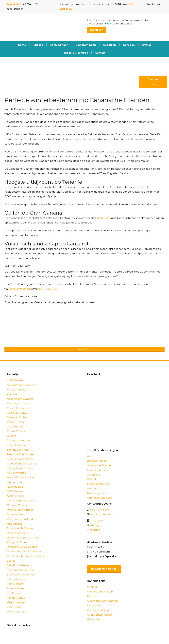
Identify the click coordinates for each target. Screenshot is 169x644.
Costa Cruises (15, 422)
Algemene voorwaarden (102, 601)
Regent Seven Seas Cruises (24, 538)
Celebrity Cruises (17, 413)
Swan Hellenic (16, 588)
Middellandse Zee (98, 484)
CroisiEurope (15, 427)
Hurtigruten (14, 482)
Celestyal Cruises (17, 417)
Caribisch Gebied (98, 470)
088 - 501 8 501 (100, 510)
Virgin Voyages (16, 602)
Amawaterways (17, 390)
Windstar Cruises (17, 612)
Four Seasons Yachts (20, 459)
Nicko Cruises (15, 496)
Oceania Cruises (17, 505)
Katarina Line (15, 487)
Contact (100, 53)
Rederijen (110, 45)
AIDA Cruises (15, 380)
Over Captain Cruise (99, 615)
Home (22, 45)
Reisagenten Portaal (104, 569)
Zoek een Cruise (153, 82)
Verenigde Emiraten (99, 498)
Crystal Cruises (16, 431)
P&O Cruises (15, 524)
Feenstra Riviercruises (20, 454)
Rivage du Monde (18, 542)
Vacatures (93, 619)
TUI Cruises (14, 593)
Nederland (152, 4)
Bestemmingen (86, 45)
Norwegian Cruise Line (21, 501)
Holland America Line (20, 477)
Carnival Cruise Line (19, 408)
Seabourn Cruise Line (20, 570)
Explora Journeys (18, 450)
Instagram (97, 525)
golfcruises (104, 218)
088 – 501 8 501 (48, 289)
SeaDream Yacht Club (21, 575)
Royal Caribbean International (26, 556)
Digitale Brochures (76, 53)
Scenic (11, 561)
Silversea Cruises (17, 579)
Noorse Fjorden (97, 493)
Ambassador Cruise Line (22, 385)
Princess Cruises (17, 533)
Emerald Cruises (17, 445)
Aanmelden (84, 349)
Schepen (129, 45)
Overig (146, 45)
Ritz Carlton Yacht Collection (25, 551)
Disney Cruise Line (18, 440)
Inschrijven (96, 30)
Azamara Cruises (17, 403)
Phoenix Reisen (17, 514)
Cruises (38, 45)
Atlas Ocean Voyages (20, 399)
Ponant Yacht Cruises (20, 528)
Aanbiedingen (59, 45)
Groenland (94, 475)
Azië (90, 456)
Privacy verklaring (98, 610)
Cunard (12, 436)
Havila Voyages (16, 473)
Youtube (95, 530)
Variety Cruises (16, 598)
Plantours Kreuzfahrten (22, 519)
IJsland (91, 479)
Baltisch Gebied (97, 461)
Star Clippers (15, 584)
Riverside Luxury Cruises (22, 547)
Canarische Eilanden (100, 465)
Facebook (97, 521)
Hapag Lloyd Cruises (20, 468)
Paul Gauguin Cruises (20, 510)
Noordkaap (94, 488)
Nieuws (92, 596)
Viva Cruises (14, 607)
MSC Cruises (15, 491)
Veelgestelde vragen (100, 592)
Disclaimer (94, 605)
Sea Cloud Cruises (18, 565)
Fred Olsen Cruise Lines (22, 464)
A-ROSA (12, 394)
